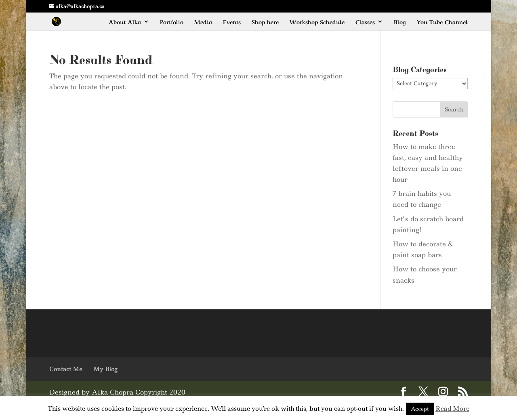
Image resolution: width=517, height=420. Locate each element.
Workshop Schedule (317, 22)
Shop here (265, 22)
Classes (365, 22)
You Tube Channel (442, 22)
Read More (452, 408)
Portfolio (172, 22)
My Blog (105, 369)
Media (203, 22)
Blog (400, 22)
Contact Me (66, 369)
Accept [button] (420, 409)
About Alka (125, 22)
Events (232, 22)
